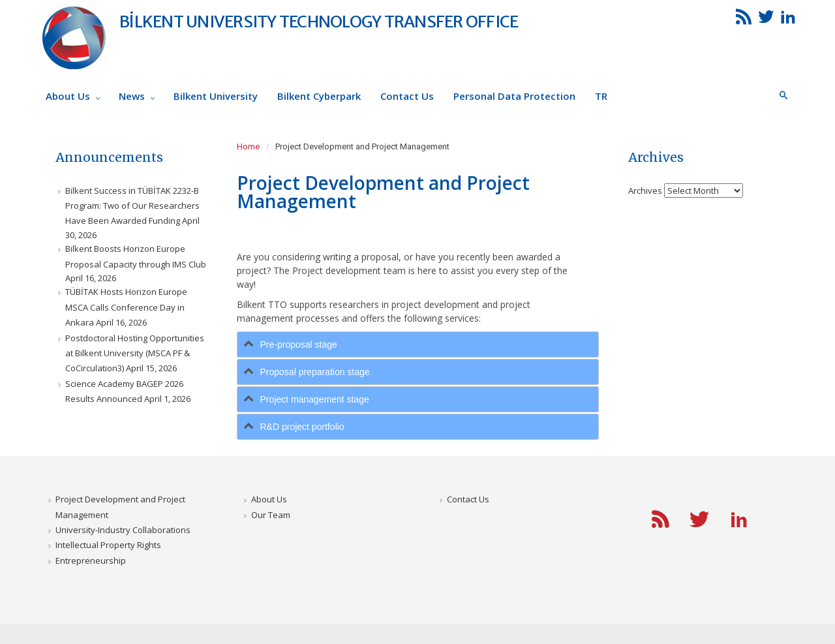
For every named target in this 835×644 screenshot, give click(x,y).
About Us (269, 499)
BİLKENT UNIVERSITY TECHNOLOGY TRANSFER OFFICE (319, 22)
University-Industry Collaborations (123, 530)
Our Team (271, 515)
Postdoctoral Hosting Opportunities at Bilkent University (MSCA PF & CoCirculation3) (135, 353)
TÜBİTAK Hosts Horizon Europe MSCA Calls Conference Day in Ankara (126, 307)
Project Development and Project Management (120, 507)
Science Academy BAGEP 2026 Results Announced (124, 391)
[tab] (418, 345)
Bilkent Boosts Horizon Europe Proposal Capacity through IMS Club (136, 256)
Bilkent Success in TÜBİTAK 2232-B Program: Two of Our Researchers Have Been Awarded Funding (132, 206)
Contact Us (468, 499)
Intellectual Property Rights (108, 545)
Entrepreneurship (91, 560)
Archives (645, 190)
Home (248, 146)
